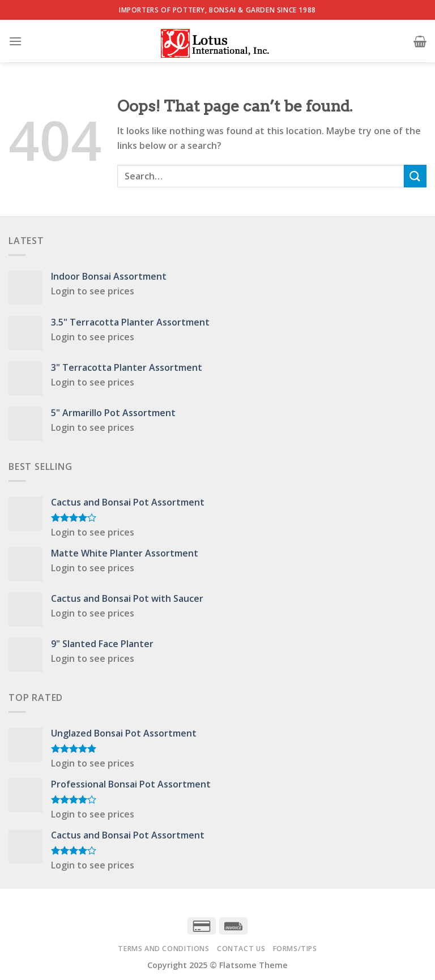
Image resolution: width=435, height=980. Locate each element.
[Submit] (415, 176)
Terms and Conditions (163, 949)
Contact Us (241, 949)
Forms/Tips (295, 949)
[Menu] (15, 41)
